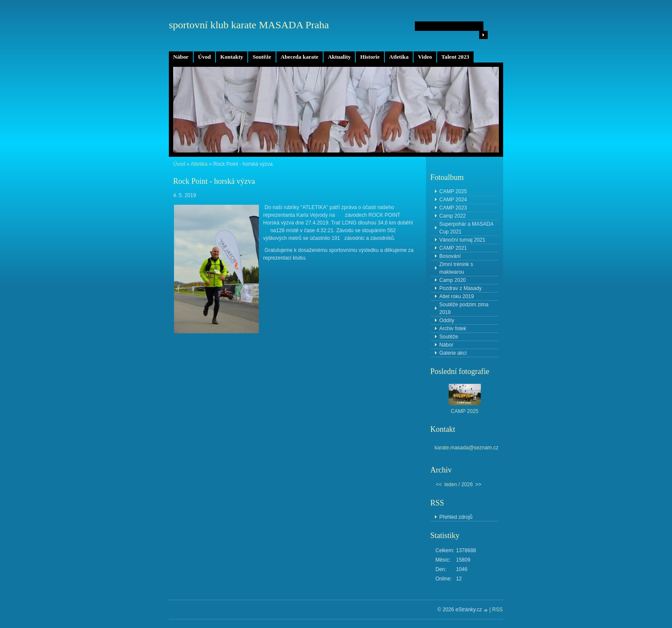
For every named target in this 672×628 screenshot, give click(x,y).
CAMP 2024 (453, 200)
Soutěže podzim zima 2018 (464, 308)
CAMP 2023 (453, 208)
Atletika (399, 57)
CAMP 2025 (453, 191)
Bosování (450, 256)
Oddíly (447, 320)
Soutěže (262, 57)
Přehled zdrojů (456, 517)
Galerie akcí (453, 353)
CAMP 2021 (453, 248)
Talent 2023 (455, 57)
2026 (467, 484)
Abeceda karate (300, 57)
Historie (370, 57)
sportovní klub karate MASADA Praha (249, 25)
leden (451, 484)
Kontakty (232, 57)
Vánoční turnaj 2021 (462, 240)
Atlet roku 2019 (457, 296)
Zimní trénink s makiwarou (456, 268)
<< (439, 484)
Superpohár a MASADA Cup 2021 (466, 228)
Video (425, 57)
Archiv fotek (453, 329)
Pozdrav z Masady (460, 288)
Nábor (181, 57)
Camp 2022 (453, 216)
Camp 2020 (453, 280)
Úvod (204, 57)
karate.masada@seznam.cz (466, 448)
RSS (497, 610)
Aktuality (339, 57)
